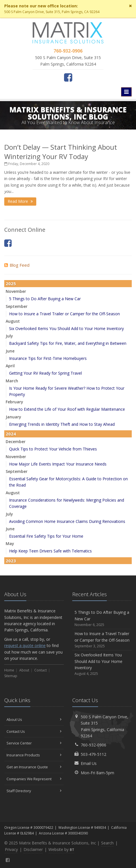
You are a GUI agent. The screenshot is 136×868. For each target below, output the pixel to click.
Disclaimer (33, 849)
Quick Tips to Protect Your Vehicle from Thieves (53, 449)
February (14, 402)
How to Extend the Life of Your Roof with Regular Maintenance (67, 409)
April (10, 366)
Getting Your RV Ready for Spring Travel (45, 373)
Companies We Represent (34, 779)
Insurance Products (34, 755)
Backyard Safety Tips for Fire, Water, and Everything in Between (68, 343)
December (16, 442)
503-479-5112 (93, 754)
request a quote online (25, 645)
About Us (34, 719)
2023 (11, 561)
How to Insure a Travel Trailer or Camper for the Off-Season (64, 314)
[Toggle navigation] (126, 92)
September (17, 306)
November (16, 291)
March (12, 381)
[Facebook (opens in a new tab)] (68, 77)
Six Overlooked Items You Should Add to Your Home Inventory (66, 328)
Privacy (11, 849)
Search (107, 843)
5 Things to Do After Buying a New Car (45, 299)
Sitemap (11, 676)
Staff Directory (34, 791)
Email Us (89, 763)
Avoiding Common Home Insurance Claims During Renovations (67, 521)
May (10, 543)
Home (9, 670)
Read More (20, 201)
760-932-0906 (93, 745)
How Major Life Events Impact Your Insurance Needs (58, 464)
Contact (41, 670)
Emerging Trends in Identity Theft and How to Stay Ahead (62, 424)
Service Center (34, 743)
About (24, 670)
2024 (11, 434)
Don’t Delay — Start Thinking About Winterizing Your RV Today (61, 152)
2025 (11, 283)
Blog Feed (17, 265)
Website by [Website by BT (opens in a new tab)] (61, 849)
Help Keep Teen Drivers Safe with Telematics (50, 551)
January (13, 417)
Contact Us (34, 731)
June (10, 351)
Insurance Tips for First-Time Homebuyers (48, 358)
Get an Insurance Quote (34, 767)
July (9, 336)
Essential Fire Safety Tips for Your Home (46, 536)
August (13, 321)
